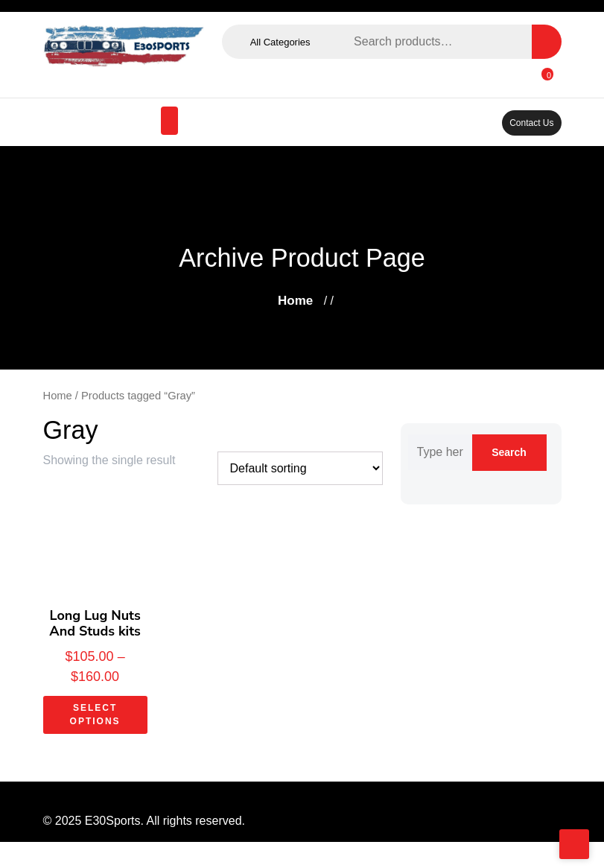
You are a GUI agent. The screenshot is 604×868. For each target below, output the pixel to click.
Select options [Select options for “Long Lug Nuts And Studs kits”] (95, 716)
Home (293, 300)
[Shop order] (296, 469)
